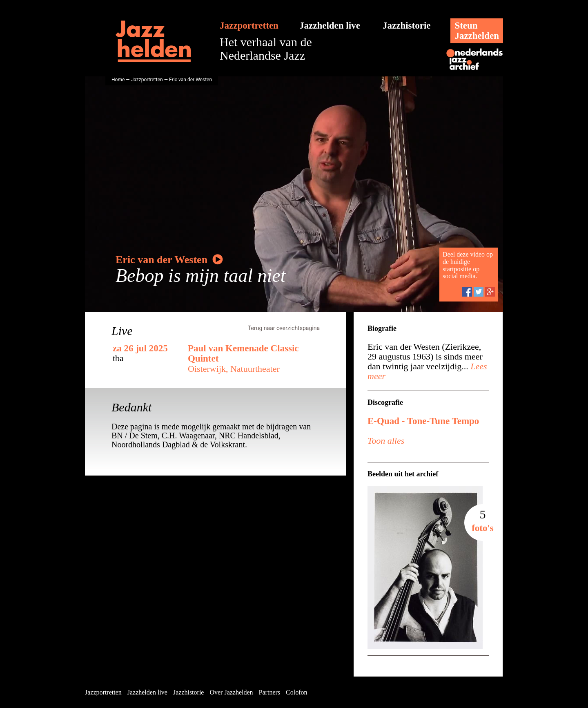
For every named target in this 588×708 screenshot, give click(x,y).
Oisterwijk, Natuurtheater (234, 369)
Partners (269, 692)
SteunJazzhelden (477, 31)
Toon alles (386, 441)
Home (118, 80)
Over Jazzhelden (231, 692)
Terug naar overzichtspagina (284, 328)
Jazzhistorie (407, 26)
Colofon (296, 692)
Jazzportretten (249, 26)
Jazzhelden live (330, 26)
